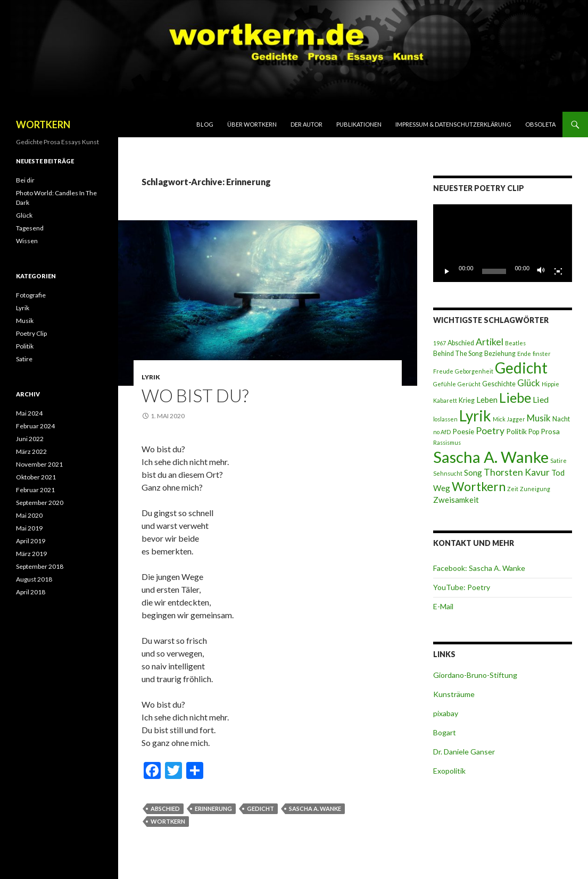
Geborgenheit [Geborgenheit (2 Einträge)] (474, 371)
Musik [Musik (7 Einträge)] (539, 418)
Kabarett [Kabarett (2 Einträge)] (445, 400)
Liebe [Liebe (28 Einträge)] (515, 397)
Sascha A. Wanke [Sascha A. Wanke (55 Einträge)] (491, 457)
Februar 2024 (35, 426)
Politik (25, 346)
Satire (24, 359)
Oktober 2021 (36, 477)
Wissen (27, 241)
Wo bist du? (195, 395)
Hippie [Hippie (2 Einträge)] (550, 384)
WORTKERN (43, 125)
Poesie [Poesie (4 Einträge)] (463, 431)
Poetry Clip (31, 333)
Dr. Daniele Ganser (464, 752)
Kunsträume (454, 694)
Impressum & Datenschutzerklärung (453, 124)
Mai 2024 (29, 413)
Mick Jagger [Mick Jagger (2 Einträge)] (509, 419)
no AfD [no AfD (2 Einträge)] (442, 432)
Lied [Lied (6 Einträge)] (541, 399)
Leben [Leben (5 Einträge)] (487, 400)
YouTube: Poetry (462, 587)
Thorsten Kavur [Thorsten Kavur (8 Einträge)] (517, 472)
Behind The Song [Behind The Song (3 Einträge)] (458, 354)
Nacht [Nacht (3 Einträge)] (561, 419)
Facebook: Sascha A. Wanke (479, 568)
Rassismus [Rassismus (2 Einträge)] (447, 442)
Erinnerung (213, 808)
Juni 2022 (30, 439)
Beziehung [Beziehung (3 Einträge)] (500, 354)
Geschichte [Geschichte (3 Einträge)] (499, 384)
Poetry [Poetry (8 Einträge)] (490, 431)
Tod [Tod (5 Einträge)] (558, 472)
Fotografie (31, 295)
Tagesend (30, 228)
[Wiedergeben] (447, 271)
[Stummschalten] (541, 271)
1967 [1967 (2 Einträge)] (440, 343)
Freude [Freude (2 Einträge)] (443, 371)
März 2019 (31, 554)
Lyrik (151, 377)
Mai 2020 (29, 515)
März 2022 (31, 451)
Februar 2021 (35, 490)
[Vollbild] (558, 271)
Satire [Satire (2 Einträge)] (558, 461)
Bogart (445, 732)
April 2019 (31, 541)
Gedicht (260, 808)
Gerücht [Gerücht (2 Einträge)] (469, 384)
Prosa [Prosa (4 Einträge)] (550, 431)
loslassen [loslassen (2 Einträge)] (445, 419)
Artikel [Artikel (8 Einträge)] (490, 342)
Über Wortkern (252, 124)
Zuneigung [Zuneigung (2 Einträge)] (535, 489)
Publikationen (359, 124)
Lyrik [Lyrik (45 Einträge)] (475, 416)
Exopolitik (449, 771)
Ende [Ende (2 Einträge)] (524, 354)
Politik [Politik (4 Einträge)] (516, 431)
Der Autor (307, 124)
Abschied (165, 808)
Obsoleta (540, 124)
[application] (503, 243)
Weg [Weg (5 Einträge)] (442, 488)
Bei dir (25, 180)
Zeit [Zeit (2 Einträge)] (513, 489)
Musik (25, 321)
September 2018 (40, 566)
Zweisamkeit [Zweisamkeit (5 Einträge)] (456, 500)
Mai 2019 (29, 528)
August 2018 (34, 579)
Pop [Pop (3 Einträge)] (534, 432)
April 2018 (31, 592)
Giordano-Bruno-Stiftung (475, 675)
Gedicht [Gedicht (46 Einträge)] (521, 368)
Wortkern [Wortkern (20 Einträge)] (479, 486)
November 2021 (39, 464)
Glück (24, 215)
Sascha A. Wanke (315, 808)
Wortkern (168, 821)
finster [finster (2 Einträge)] (542, 354)
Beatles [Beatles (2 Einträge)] (515, 343)
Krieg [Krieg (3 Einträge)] (467, 400)
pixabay (446, 713)
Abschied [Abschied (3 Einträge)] (461, 343)
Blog (205, 124)
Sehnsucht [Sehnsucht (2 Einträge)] (448, 473)
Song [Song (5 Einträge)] (473, 472)
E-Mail (443, 606)
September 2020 (40, 503)
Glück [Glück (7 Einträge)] (529, 383)
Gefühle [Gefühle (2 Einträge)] (445, 384)
